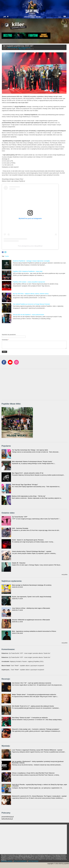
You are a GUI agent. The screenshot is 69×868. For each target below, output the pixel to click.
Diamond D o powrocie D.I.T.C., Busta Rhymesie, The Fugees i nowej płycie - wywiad (39, 796)
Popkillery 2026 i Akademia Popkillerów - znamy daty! (28, 271)
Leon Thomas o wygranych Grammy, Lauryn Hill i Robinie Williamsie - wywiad (37, 750)
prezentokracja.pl (8, 817)
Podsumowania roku (26, 48)
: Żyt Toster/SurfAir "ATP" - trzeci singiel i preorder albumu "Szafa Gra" (26, 653)
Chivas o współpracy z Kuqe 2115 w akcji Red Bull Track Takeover (33, 773)
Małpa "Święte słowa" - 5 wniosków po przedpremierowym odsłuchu (34, 695)
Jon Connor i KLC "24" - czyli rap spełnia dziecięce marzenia (32, 683)
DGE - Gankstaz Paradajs (20, 528)
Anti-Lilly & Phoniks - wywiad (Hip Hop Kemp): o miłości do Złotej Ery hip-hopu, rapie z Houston (40, 785)
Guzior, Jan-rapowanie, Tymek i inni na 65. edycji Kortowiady (32, 597)
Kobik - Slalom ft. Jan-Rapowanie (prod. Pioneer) (28, 540)
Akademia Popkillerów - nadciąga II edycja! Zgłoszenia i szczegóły (31, 261)
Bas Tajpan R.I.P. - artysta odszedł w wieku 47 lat (28, 473)
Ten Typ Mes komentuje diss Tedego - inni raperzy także (30, 450)
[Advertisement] (26, 329)
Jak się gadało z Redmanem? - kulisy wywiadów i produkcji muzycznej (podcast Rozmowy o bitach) (38, 762)
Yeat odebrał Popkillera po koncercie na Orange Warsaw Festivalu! (31, 304)
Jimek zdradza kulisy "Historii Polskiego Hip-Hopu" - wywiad (32, 551)
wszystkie (65, 574)
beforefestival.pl (7, 819)
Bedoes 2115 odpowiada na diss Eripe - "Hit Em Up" (29, 496)
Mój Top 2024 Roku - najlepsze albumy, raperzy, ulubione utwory (31, 294)
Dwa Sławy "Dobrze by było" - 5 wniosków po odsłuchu (30, 718)
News (19, 48)
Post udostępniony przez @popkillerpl (30, 246)
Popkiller (7, 256)
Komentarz (5, 340)
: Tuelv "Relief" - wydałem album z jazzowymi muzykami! (23, 666)
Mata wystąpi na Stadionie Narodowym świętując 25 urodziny (32, 585)
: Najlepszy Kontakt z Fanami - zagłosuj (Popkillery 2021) (22, 661)
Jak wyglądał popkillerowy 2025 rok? (18, 46)
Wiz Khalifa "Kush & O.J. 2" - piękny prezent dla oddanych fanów (33, 706)
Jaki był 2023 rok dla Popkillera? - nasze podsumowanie (28, 315)
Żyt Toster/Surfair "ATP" (20, 517)
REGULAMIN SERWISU (7, 861)
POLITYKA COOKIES (33, 861)
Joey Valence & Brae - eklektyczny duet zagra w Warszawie (31, 608)
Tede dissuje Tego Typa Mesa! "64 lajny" (25, 485)
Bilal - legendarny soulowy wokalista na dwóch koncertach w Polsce (34, 631)
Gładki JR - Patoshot (19, 563)
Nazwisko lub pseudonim (9, 335)
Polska (9, 48)
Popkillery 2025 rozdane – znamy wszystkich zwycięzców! (29, 282)
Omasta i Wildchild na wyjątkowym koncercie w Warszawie (31, 620)
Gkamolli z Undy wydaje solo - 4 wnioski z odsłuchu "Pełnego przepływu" (36, 729)
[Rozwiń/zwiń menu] (66, 26)
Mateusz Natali (22, 49)
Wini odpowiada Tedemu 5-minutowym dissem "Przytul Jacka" (32, 461)
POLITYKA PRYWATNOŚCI (20, 861)
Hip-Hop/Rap (14, 48)
